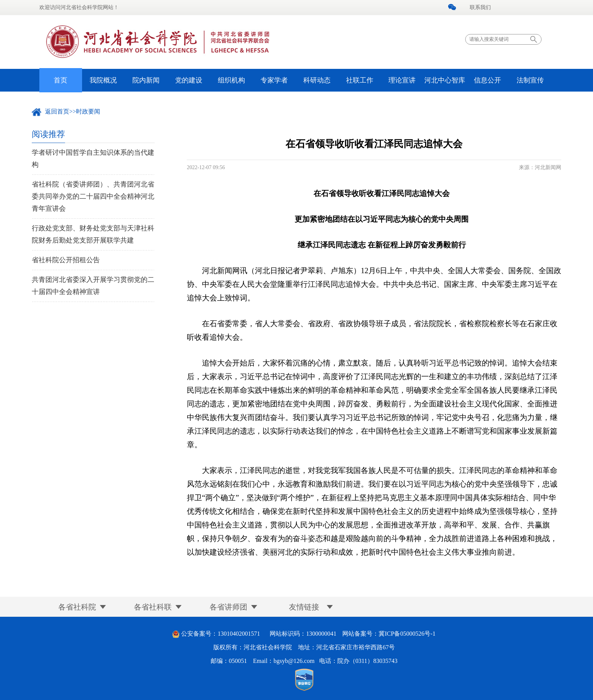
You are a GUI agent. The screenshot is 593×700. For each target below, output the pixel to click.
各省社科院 (77, 607)
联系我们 (480, 7)
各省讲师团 (228, 607)
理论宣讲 (402, 80)
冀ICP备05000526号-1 (407, 634)
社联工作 (360, 80)
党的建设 (189, 80)
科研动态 (317, 80)
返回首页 (57, 111)
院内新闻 (146, 80)
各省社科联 (153, 607)
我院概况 (103, 80)
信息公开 (487, 80)
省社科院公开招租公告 (66, 260)
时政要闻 (88, 111)
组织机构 (231, 80)
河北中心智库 (445, 80)
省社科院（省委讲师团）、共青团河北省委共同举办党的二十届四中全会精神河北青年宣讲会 (93, 196)
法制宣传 (530, 80)
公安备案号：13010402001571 (220, 634)
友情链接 (304, 607)
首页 (61, 80)
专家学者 (274, 80)
